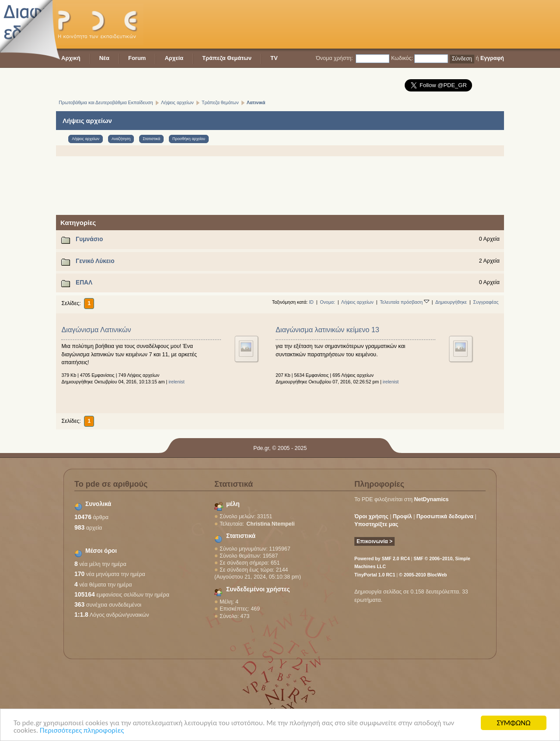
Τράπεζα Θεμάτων (227, 58)
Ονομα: (327, 302)
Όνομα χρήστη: (334, 58)
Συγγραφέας (486, 302)
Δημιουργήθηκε (451, 302)
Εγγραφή (492, 58)
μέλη (233, 504)
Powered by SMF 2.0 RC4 (382, 558)
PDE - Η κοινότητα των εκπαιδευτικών (100, 24)
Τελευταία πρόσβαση (404, 302)
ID (311, 302)
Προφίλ (402, 516)
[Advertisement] (345, 24)
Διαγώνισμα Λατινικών (96, 330)
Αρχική (71, 58)
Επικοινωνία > (374, 541)
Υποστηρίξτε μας (376, 524)
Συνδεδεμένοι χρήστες (258, 589)
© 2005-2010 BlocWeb (423, 575)
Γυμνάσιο (89, 239)
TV (274, 58)
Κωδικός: (402, 58)
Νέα (104, 58)
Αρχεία (174, 58)
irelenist (177, 382)
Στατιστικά (241, 536)
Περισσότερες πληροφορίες (82, 731)
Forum (137, 58)
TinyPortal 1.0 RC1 (375, 575)
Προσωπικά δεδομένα (445, 516)
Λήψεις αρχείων (357, 302)
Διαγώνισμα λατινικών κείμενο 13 (327, 330)
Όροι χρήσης (371, 516)
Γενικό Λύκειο (95, 261)
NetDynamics (432, 499)
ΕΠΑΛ (84, 283)
